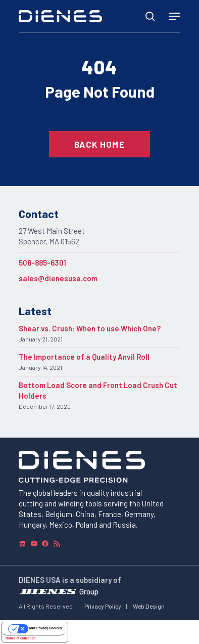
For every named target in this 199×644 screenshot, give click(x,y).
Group (89, 591)
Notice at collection (21, 638)
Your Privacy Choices (45, 628)
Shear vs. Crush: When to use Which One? (90, 328)
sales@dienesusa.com (58, 278)
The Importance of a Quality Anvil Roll (84, 357)
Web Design (149, 606)
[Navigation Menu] (175, 16)
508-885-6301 (42, 263)
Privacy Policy (103, 606)
